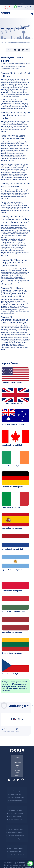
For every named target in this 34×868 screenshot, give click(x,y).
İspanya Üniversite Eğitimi (16, 820)
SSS (17, 768)
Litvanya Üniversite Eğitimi (12, 653)
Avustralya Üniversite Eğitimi (13, 424)
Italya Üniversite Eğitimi (11, 507)
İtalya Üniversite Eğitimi (15, 817)
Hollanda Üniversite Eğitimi (12, 549)
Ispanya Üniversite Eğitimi (12, 528)
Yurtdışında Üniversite (12, 43)
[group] (17, 723)
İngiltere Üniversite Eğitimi (15, 794)
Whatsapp (18, 7)
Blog (13, 3)
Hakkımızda (17, 760)
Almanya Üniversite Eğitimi (12, 487)
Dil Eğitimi (17, 770)
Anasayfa (17, 757)
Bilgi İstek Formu (28, 7)
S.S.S (17, 3)
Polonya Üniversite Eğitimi (12, 591)
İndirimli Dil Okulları (6, 7)
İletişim (22, 3)
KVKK (17, 773)
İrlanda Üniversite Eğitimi (11, 466)
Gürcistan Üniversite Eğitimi (16, 855)
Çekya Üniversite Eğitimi (11, 674)
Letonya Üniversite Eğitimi (12, 632)
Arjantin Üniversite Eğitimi (12, 570)
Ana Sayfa (3, 43)
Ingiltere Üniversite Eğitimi (12, 403)
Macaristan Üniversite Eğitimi (13, 611)
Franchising (17, 763)
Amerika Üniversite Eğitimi (12, 383)
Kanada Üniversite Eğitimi (12, 445)
